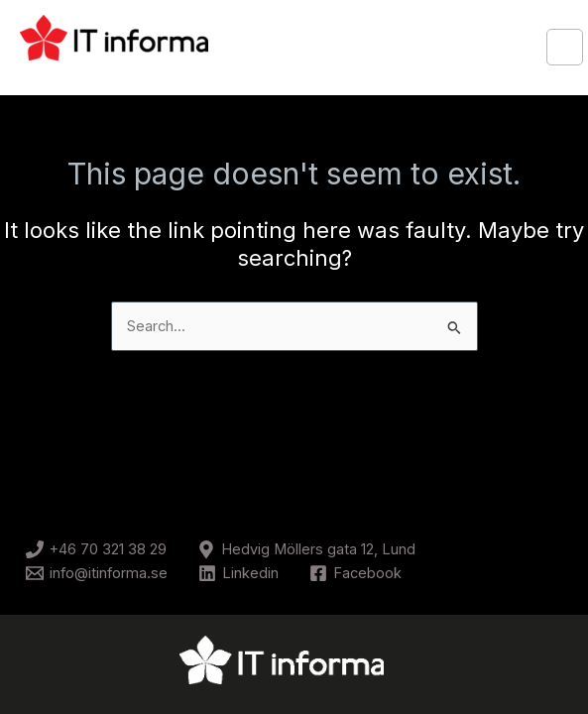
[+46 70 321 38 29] (96, 549)
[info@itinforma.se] (97, 573)
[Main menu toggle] (565, 47)
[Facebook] (355, 573)
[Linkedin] (238, 573)
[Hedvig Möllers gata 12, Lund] (306, 549)
